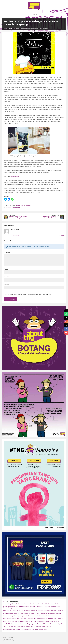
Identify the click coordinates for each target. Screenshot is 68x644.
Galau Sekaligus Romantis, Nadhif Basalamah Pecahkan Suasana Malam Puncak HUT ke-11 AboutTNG (31, 604)
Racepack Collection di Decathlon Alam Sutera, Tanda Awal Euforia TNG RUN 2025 (25, 629)
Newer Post (13, 215)
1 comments (27, 205)
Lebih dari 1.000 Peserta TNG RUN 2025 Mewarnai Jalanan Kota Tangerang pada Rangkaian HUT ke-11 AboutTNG (34, 611)
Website (7, 285)
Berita (17, 205)
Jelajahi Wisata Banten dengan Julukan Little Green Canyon (51, 217)
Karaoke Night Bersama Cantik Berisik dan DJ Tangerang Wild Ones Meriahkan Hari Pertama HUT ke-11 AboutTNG (34, 619)
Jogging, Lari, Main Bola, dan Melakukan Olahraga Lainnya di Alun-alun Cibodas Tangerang (27, 627)
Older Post (55, 215)
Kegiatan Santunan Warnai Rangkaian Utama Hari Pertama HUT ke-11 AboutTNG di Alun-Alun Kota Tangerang (32, 613)
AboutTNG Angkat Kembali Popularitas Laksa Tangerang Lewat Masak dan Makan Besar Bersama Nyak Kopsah (33, 624)
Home (6, 28)
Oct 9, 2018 (16, 235)
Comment (8, 252)
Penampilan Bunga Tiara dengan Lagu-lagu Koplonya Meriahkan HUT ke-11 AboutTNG (26, 616)
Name (6, 269)
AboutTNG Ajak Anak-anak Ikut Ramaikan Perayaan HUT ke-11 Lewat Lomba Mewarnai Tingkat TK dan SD (31, 621)
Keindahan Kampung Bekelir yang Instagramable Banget (18, 217)
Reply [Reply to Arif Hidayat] (62, 235)
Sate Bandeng (15, 176)
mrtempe (8, 208)
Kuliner (21, 205)
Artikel (11, 28)
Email (6, 277)
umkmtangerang (15, 208)
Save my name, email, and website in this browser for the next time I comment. (28, 294)
